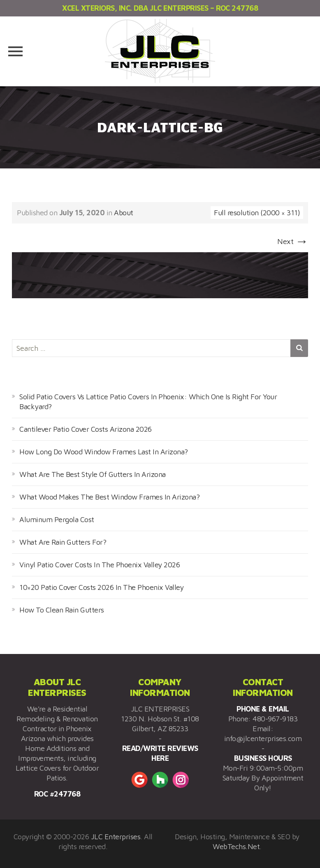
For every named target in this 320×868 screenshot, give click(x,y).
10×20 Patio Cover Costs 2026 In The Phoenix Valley (101, 587)
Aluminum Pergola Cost (57, 519)
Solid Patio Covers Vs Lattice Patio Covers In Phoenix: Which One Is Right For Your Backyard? (148, 402)
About (124, 213)
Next (293, 241)
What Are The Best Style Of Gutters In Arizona (93, 474)
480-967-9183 (275, 719)
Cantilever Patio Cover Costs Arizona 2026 (86, 429)
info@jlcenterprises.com (263, 738)
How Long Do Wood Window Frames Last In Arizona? (104, 452)
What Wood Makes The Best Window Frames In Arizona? (109, 497)
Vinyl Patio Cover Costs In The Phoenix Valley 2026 (100, 565)
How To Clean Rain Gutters (62, 610)
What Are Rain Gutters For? (63, 542)
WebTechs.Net (236, 846)
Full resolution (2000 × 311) (257, 213)
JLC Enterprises (116, 837)
